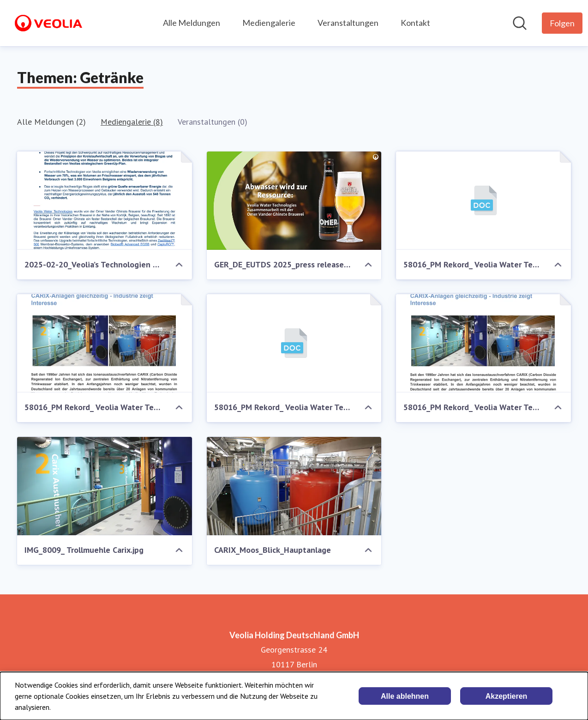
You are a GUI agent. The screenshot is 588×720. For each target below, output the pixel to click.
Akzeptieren (507, 696)
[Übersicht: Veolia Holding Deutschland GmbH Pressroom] (48, 23)
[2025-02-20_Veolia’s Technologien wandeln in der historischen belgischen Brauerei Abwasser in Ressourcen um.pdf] (105, 201)
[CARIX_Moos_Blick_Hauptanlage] (294, 486)
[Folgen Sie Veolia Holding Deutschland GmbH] (562, 23)
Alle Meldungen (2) (51, 122)
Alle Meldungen (192, 23)
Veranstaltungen (348, 23)
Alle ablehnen (405, 696)
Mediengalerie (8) (132, 122)
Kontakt (415, 23)
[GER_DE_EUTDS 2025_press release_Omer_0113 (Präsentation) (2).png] (294, 201)
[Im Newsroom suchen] (520, 23)
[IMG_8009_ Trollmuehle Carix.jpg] (105, 486)
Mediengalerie (269, 23)
